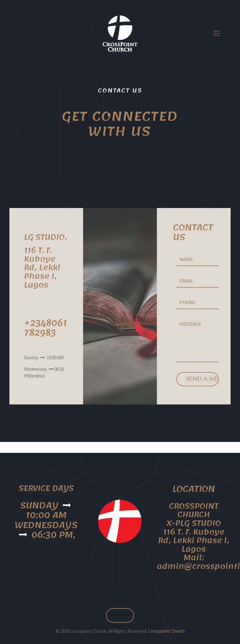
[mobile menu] (217, 33)
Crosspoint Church (166, 631)
